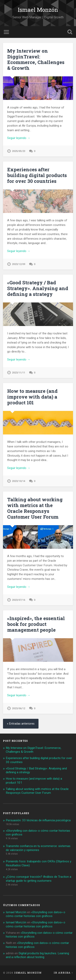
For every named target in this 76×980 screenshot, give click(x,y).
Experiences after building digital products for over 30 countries (37, 175)
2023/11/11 (19, 373)
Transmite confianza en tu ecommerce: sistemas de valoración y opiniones (38, 848)
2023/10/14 (19, 481)
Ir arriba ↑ (63, 973)
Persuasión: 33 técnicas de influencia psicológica (38, 820)
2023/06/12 (19, 708)
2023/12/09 (19, 264)
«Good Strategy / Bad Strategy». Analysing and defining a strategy (38, 288)
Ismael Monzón (38, 10)
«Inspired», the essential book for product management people (36, 624)
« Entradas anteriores (21, 724)
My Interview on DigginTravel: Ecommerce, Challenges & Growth (36, 59)
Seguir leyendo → (19, 138)
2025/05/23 (19, 151)
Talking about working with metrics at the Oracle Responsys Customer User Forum (35, 508)
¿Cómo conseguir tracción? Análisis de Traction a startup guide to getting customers (38, 879)
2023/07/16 (19, 600)
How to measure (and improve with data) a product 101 (32, 397)
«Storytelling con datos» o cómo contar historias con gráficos (36, 914)
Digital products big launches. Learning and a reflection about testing (37, 955)
